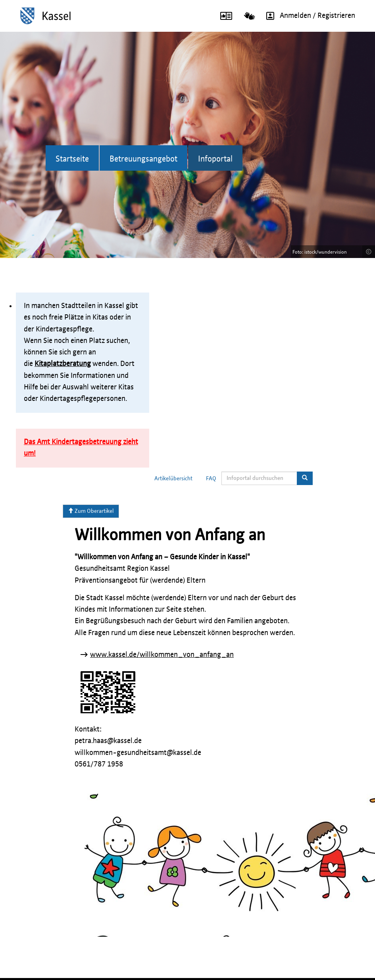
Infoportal (215, 159)
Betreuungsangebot (143, 159)
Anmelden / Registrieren (308, 16)
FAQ (211, 479)
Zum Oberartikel (91, 511)
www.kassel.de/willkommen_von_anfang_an (162, 655)
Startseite (72, 159)
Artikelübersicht (173, 479)
